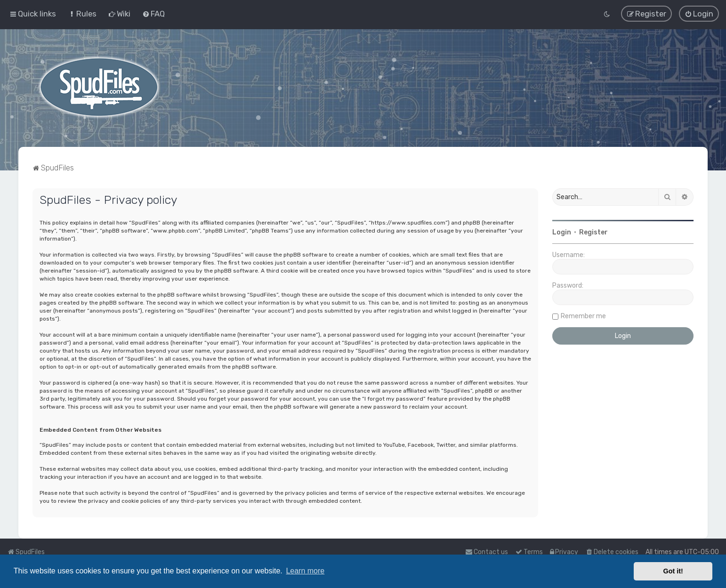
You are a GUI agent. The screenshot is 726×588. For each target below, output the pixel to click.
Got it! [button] (673, 571)
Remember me (583, 316)
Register (593, 232)
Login (562, 232)
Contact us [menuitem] (487, 552)
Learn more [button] (305, 571)
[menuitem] (82, 14)
